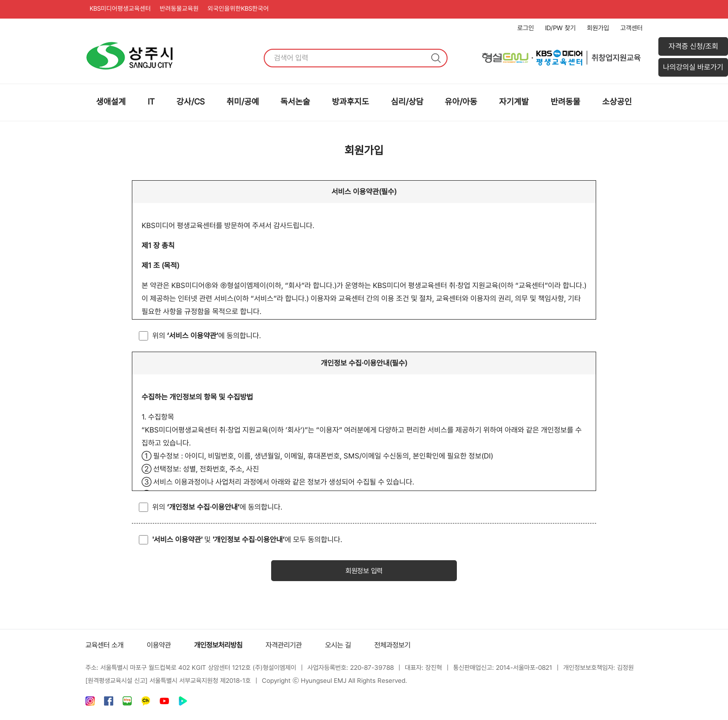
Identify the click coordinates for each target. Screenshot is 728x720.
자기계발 (514, 101)
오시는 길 (350, 646)
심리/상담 (407, 101)
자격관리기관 (293, 646)
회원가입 (598, 28)
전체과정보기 (407, 646)
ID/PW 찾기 (560, 28)
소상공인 (617, 101)
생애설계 (111, 101)
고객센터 (631, 28)
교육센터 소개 (106, 646)
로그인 (526, 28)
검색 (436, 58)
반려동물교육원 (184, 9)
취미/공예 (243, 101)
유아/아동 (461, 101)
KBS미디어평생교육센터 (122, 9)
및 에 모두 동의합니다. (247, 540)
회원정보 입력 (364, 572)
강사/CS (191, 101)
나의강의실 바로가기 (693, 67)
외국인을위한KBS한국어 (246, 9)
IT (151, 101)
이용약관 (162, 646)
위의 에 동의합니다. (207, 336)
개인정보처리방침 (225, 646)
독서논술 (295, 101)
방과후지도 (351, 101)
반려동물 (565, 101)
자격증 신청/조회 (693, 46)
